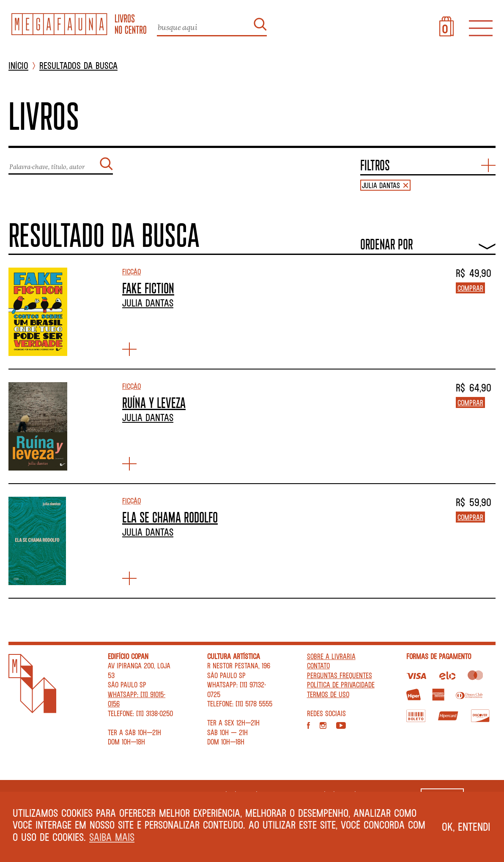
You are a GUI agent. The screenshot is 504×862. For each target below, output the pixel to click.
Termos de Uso (328, 694)
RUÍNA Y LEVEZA (154, 402)
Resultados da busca (78, 66)
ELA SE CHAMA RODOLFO (170, 517)
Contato (318, 665)
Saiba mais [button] (112, 837)
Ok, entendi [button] (466, 826)
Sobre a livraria (331, 656)
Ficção (131, 271)
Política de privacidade (341, 684)
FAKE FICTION (148, 288)
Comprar (470, 288)
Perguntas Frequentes (340, 675)
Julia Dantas (148, 303)
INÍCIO (18, 66)
